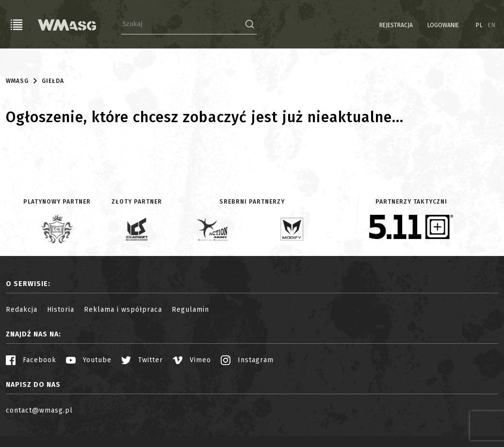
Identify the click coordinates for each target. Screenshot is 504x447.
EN (492, 25)
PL (480, 25)
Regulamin (190, 310)
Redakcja (22, 310)
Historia (61, 310)
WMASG (17, 81)
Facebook (31, 360)
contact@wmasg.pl (39, 410)
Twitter (142, 360)
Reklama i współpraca (123, 310)
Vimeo (192, 360)
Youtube (89, 360)
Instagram (247, 360)
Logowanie (443, 25)
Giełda (53, 81)
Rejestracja (396, 25)
